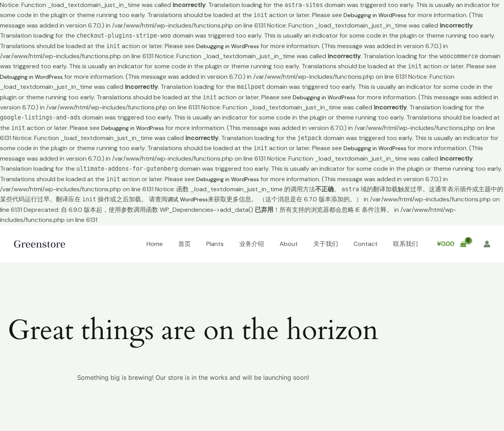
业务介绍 (252, 244)
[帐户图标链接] (487, 244)
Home (155, 244)
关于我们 (326, 244)
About (289, 244)
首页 (185, 244)
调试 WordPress (190, 199)
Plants (215, 244)
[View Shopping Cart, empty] (451, 244)
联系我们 (406, 244)
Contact (366, 244)
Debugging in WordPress (378, 15)
